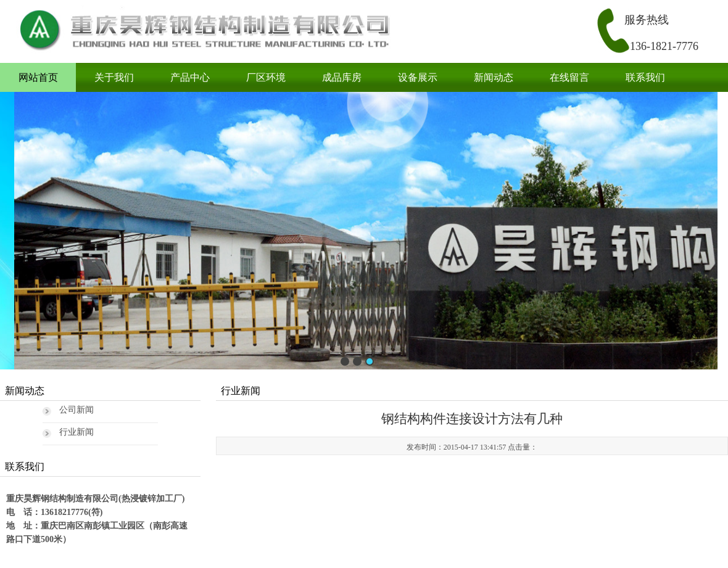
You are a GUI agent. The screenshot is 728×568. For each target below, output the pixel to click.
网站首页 (38, 77)
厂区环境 (266, 77)
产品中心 (190, 77)
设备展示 (418, 77)
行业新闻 (77, 432)
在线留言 (569, 77)
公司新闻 (77, 410)
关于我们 (114, 77)
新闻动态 (494, 77)
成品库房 (342, 77)
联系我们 (645, 77)
